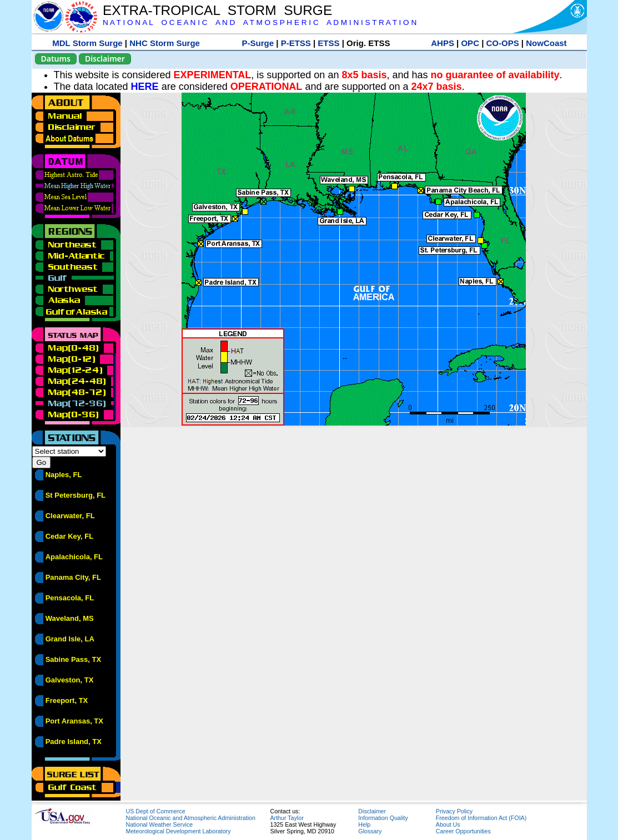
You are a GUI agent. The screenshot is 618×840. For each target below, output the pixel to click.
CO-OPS (503, 43)
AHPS (443, 43)
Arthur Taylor (287, 818)
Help (364, 824)
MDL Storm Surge (87, 43)
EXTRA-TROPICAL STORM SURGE (217, 10)
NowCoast (546, 43)
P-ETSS (296, 43)
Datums (56, 59)
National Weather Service (160, 824)
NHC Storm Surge (165, 43)
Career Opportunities (463, 831)
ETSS (328, 43)
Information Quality (383, 818)
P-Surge (258, 43)
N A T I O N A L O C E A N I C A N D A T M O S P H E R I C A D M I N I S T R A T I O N (260, 22)
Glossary (370, 831)
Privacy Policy (454, 811)
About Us (448, 824)
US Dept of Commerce (156, 811)
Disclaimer (105, 59)
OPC (470, 43)
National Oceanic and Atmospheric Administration (191, 818)
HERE (145, 87)
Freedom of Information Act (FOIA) (481, 818)
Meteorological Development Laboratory (179, 831)
